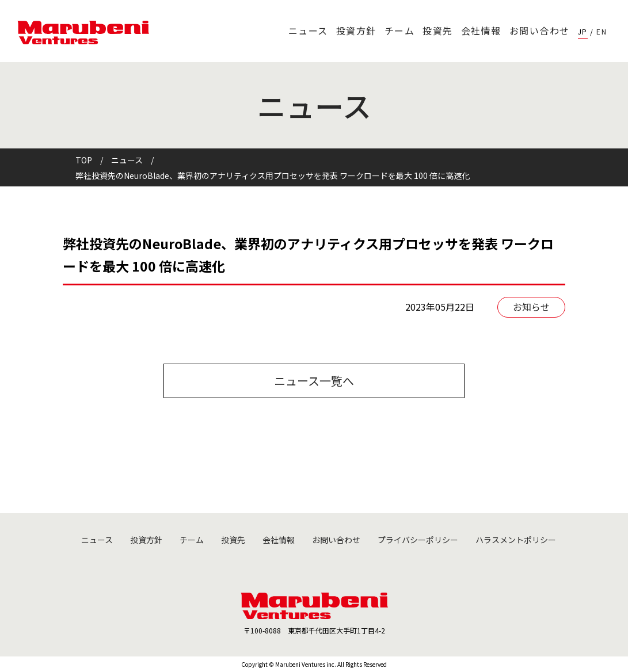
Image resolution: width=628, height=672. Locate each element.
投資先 (438, 30)
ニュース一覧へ (314, 381)
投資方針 (356, 30)
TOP (84, 160)
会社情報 (481, 30)
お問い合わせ (540, 30)
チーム (400, 30)
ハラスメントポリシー (516, 540)
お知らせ (531, 307)
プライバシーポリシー (418, 540)
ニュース (308, 30)
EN (602, 31)
